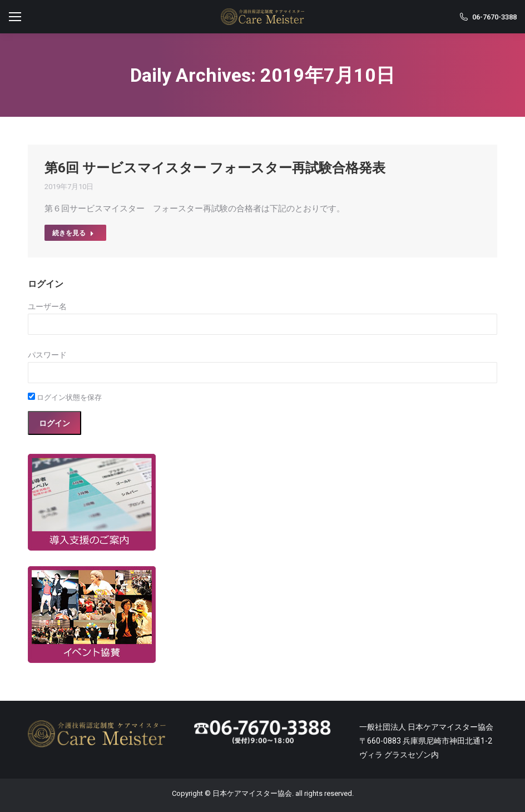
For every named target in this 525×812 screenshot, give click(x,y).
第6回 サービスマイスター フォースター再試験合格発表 (215, 168)
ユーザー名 (47, 306)
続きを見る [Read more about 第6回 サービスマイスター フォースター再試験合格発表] (73, 233)
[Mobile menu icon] (15, 17)
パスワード (47, 355)
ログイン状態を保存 (65, 397)
